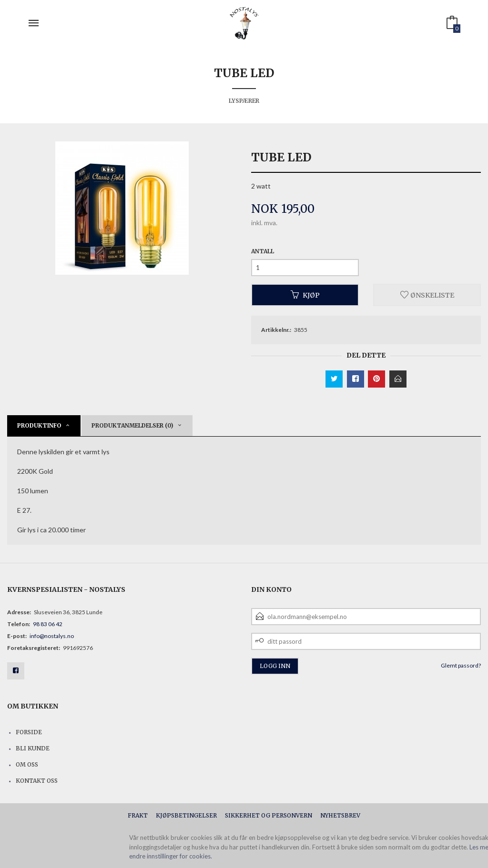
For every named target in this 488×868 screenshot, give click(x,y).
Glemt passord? (461, 665)
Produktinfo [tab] (39, 425)
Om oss (27, 764)
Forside (29, 732)
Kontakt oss (37, 781)
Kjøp (305, 295)
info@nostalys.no (52, 636)
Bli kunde (33, 748)
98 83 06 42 (48, 624)
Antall (263, 251)
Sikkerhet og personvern (269, 815)
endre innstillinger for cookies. (171, 856)
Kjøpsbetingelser (186, 815)
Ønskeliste (427, 295)
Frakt (138, 815)
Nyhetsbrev (340, 815)
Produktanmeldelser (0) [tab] (132, 425)
